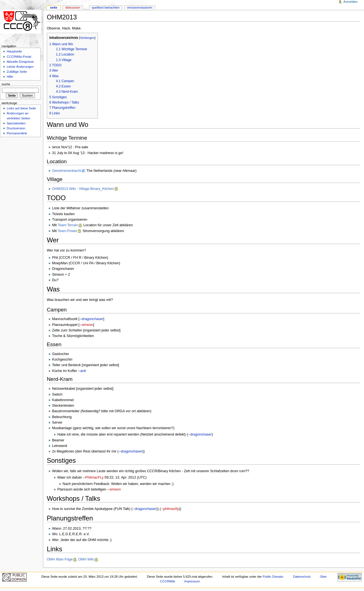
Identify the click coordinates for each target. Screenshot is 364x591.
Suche (6, 84)
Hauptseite (14, 51)
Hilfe (10, 77)
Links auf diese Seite (21, 108)
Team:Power (68, 231)
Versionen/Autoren (140, 7)
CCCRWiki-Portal (19, 57)
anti (83, 371)
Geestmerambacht (67, 171)
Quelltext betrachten (106, 7)
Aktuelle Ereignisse (20, 62)
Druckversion (16, 128)
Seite (54, 7)
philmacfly (171, 509)
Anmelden (351, 2)
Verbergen (87, 38)
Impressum (192, 581)
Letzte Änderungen (20, 67)
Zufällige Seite (17, 72)
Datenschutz (302, 577)
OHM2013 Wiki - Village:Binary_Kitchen (83, 189)
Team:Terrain (68, 225)
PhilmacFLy (95, 477)
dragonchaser (93, 319)
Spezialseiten (16, 123)
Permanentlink (17, 133)
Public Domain (273, 577)
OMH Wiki (86, 559)
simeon (87, 325)
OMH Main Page (60, 559)
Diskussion (73, 7)
